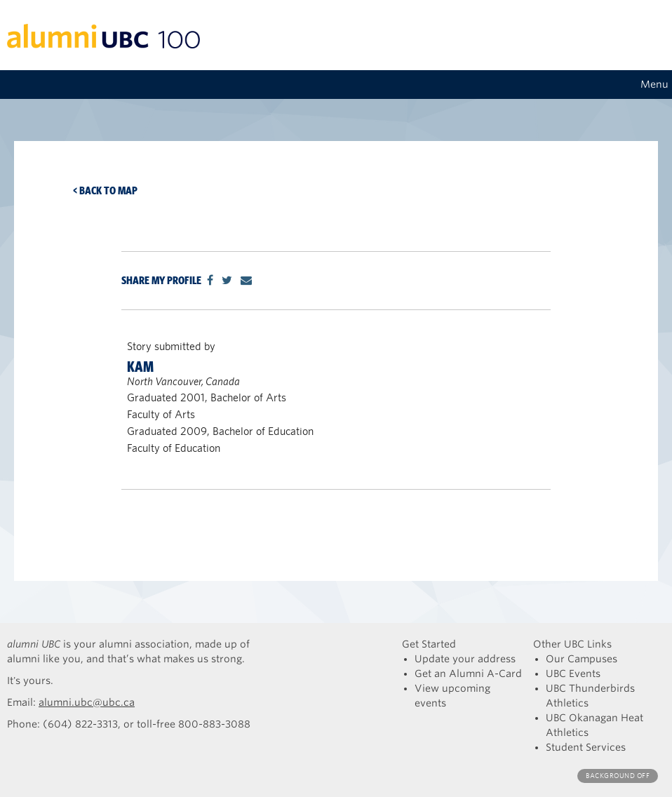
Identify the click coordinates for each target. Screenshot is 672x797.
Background (618, 776)
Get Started (429, 644)
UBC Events (573, 674)
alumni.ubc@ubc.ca (87, 702)
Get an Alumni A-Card (468, 674)
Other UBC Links (572, 644)
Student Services (586, 747)
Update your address (465, 659)
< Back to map (105, 190)
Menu (654, 84)
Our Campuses (582, 659)
